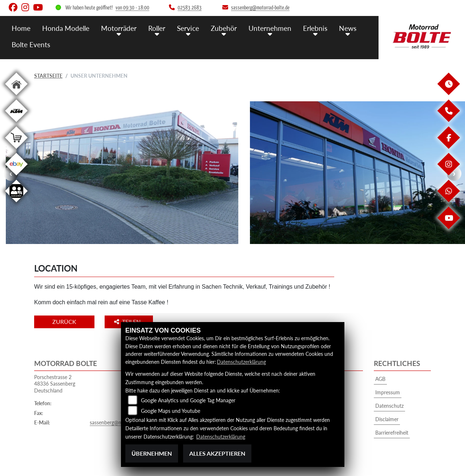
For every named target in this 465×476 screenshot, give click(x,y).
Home (21, 28)
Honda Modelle (66, 28)
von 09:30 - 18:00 (132, 8)
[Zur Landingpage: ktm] (16, 123)
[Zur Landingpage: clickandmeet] (16, 204)
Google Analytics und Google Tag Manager (188, 400)
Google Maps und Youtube (171, 411)
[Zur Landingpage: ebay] (16, 177)
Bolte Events (31, 44)
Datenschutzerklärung (241, 362)
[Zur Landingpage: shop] (16, 150)
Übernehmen (152, 453)
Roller (157, 28)
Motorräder (119, 28)
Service (188, 28)
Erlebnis (315, 28)
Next (454, 174)
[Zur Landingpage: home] (16, 96)
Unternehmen (270, 28)
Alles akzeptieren (217, 453)
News (348, 28)
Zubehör (224, 28)
